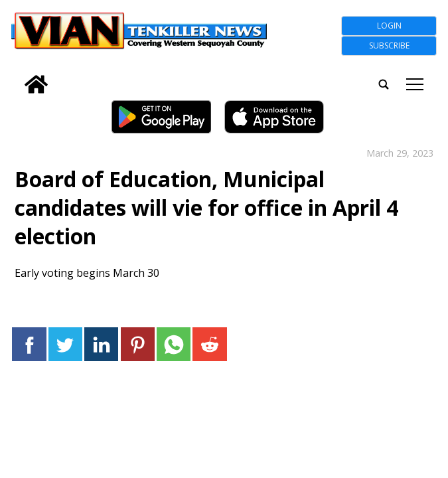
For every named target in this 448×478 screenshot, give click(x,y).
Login (389, 26)
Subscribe (389, 45)
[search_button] (17, 75)
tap (415, 84)
